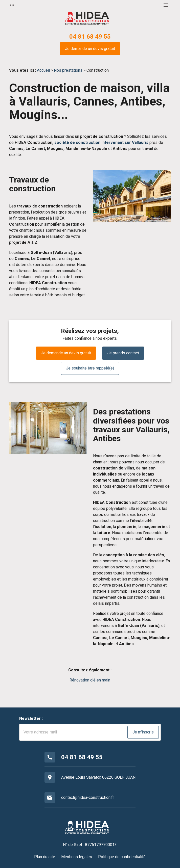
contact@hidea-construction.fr (88, 797)
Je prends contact (123, 353)
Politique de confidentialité (122, 857)
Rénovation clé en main (90, 680)
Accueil (43, 70)
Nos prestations (68, 70)
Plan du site (45, 857)
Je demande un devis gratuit (90, 49)
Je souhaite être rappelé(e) (90, 368)
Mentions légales (77, 857)
